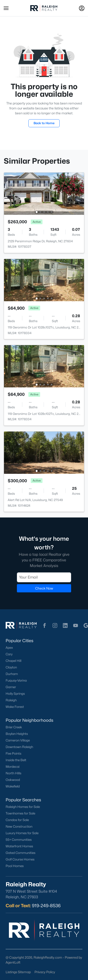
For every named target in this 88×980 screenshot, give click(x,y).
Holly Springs (15, 694)
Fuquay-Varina (16, 680)
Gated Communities (21, 853)
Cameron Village (18, 740)
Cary (9, 654)
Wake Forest (15, 707)
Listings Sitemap (18, 972)
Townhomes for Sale (20, 813)
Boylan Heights (17, 734)
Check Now (44, 588)
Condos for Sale (17, 820)
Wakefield (13, 786)
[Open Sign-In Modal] (82, 8)
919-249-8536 (46, 906)
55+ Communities (19, 840)
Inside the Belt (16, 760)
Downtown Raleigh (19, 747)
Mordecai (13, 767)
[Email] (44, 577)
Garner (11, 687)
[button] (6, 8)
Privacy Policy (45, 972)
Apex (9, 648)
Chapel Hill (13, 661)
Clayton (11, 667)
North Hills (13, 773)
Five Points (13, 753)
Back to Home (44, 123)
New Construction (19, 826)
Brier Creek (14, 727)
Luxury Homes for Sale (22, 833)
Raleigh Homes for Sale (23, 807)
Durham (12, 674)
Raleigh (11, 700)
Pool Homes (15, 866)
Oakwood (13, 780)
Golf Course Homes (20, 859)
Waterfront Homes (19, 846)
